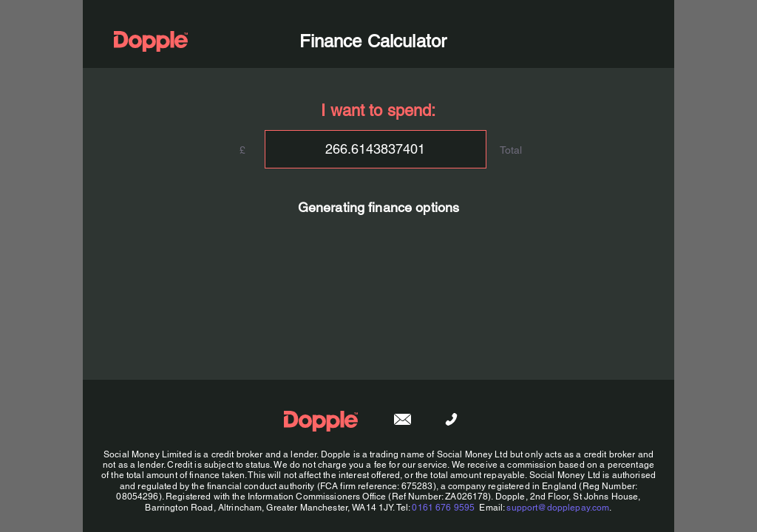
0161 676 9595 (443, 508)
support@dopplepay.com (558, 508)
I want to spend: (378, 110)
